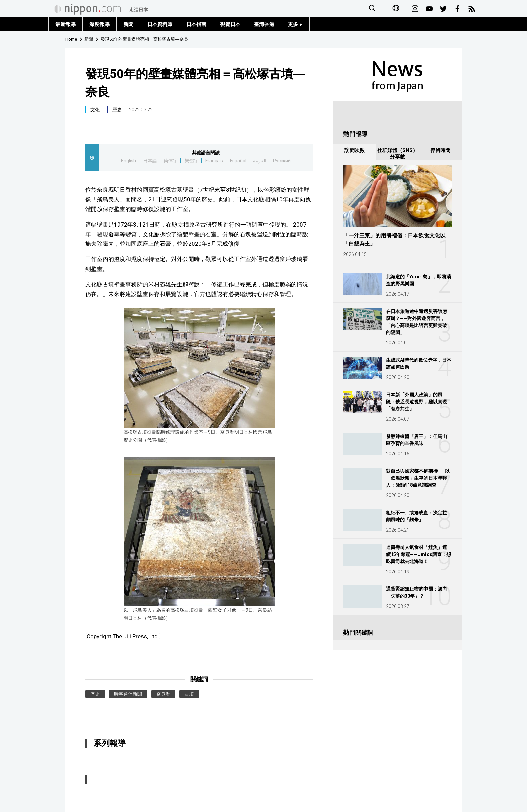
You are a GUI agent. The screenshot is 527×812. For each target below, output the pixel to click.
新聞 (128, 24)
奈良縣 (163, 694)
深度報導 (99, 24)
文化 (95, 110)
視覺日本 (230, 24)
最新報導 (66, 24)
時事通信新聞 (128, 694)
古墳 (189, 694)
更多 (295, 24)
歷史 (117, 110)
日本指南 (196, 24)
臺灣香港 (264, 24)
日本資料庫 (160, 24)
